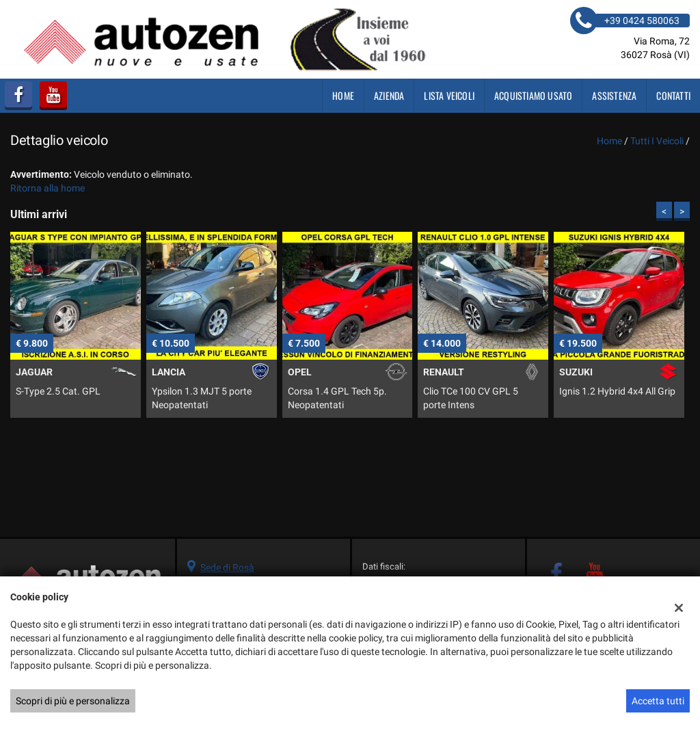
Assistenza (614, 95)
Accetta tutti (658, 701)
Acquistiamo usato (533, 95)
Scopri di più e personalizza (73, 701)
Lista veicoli (449, 95)
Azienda (389, 95)
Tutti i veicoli (657, 141)
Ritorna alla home (48, 188)
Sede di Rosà (227, 568)
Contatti (673, 95)
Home (343, 95)
